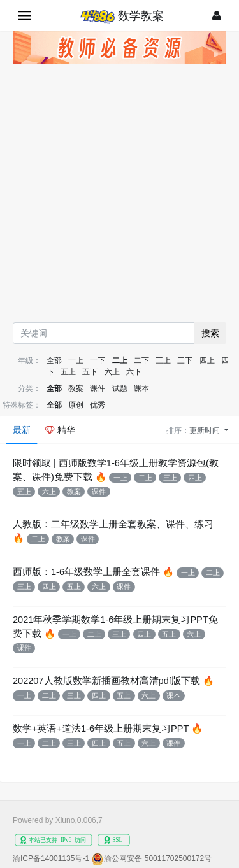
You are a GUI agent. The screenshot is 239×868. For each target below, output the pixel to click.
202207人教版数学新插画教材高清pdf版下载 (106, 681)
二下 (141, 360)
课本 (141, 388)
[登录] (217, 16)
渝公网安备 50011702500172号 (158, 858)
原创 (76, 405)
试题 (120, 388)
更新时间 (206, 430)
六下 (134, 372)
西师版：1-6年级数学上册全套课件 (86, 572)
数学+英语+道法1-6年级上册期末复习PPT (101, 729)
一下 (98, 360)
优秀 (98, 405)
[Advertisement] (119, 196)
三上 (163, 360)
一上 (76, 360)
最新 (22, 430)
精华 (60, 430)
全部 (54, 360)
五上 (68, 372)
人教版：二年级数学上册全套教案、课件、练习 (113, 524)
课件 (98, 388)
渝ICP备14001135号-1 (51, 858)
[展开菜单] (25, 16)
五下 (90, 372)
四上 (207, 360)
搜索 (210, 333)
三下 (185, 360)
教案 (76, 388)
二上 (120, 360)
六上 (112, 372)
